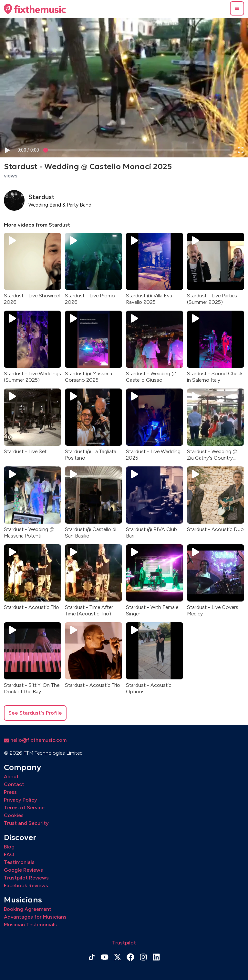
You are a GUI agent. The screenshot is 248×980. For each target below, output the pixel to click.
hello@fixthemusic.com (35, 740)
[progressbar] (28, 150)
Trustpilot (124, 943)
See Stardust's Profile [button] (35, 713)
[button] (237, 8)
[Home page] (35, 9)
